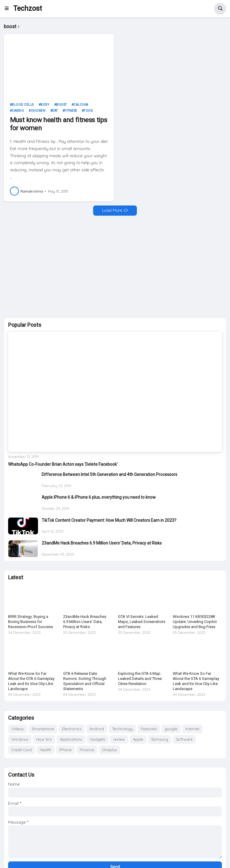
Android (97, 729)
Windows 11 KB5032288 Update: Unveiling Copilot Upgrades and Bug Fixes (195, 622)
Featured (149, 729)
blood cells (23, 105)
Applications (71, 739)
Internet (192, 729)
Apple (138, 739)
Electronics (72, 729)
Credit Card (22, 750)
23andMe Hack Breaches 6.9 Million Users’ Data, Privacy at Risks (102, 543)
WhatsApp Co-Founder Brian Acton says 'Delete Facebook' (63, 464)
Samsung (160, 739)
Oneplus (109, 750)
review (119, 739)
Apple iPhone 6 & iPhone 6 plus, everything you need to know (99, 497)
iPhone (65, 750)
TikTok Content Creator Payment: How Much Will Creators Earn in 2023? (109, 520)
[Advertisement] (115, 267)
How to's (44, 739)
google (171, 729)
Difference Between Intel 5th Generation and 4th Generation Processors (109, 474)
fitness (71, 111)
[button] (9, 9)
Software (184, 739)
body (45, 105)
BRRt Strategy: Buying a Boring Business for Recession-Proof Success (31, 622)
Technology (122, 729)
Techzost (28, 9)
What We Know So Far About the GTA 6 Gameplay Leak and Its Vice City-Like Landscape (31, 681)
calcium (81, 105)
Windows (20, 739)
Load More (112, 210)
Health (46, 750)
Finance (87, 750)
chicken (38, 111)
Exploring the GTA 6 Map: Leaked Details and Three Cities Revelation (140, 679)
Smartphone (43, 729)
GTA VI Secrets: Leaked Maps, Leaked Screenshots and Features (142, 622)
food (88, 111)
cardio (18, 111)
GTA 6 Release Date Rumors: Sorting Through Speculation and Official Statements (85, 681)
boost (61, 105)
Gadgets (98, 739)
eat (55, 111)
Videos (18, 729)
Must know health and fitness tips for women (58, 124)
